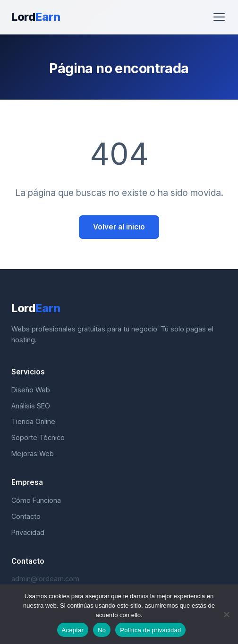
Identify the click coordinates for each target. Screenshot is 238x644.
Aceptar (73, 630)
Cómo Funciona (36, 500)
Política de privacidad (150, 630)
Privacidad (28, 532)
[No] (226, 614)
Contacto (26, 516)
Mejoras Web (33, 453)
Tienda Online (33, 421)
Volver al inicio (119, 227)
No (102, 630)
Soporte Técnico (38, 437)
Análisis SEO (31, 406)
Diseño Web (31, 390)
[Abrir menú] (219, 17)
